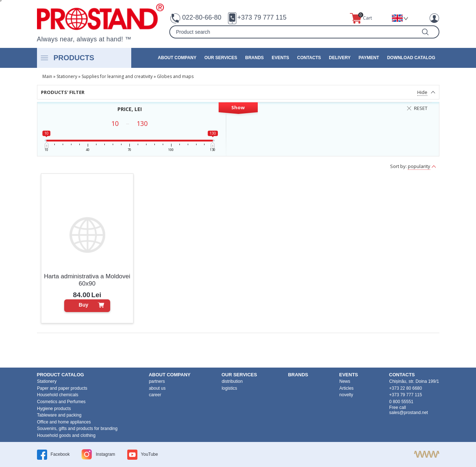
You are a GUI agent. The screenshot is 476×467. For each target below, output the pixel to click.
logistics (229, 388)
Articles (346, 388)
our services (221, 58)
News (345, 381)
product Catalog (61, 375)
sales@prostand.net (409, 413)
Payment (369, 58)
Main (47, 76)
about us (157, 388)
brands (254, 58)
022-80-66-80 (202, 17)
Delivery (340, 58)
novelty (346, 395)
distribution (232, 381)
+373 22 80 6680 (406, 388)
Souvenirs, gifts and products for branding (77, 429)
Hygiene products (54, 409)
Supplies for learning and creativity (117, 76)
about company (177, 58)
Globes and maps (175, 76)
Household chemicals (58, 395)
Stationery (67, 76)
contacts (309, 58)
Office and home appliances (64, 422)
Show (238, 107)
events (281, 58)
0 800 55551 (402, 402)
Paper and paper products (62, 388)
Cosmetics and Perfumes (61, 402)
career (155, 395)
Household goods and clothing (66, 435)
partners (157, 381)
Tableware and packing (59, 415)
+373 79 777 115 (262, 17)
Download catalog (411, 58)
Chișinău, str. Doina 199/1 (414, 381)
